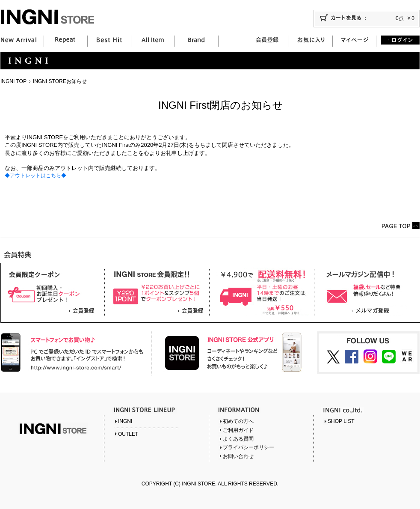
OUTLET (128, 434)
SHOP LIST (341, 421)
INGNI (125, 421)
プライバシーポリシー (248, 447)
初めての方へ (238, 421)
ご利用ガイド (238, 430)
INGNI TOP (13, 81)
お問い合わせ (238, 456)
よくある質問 (238, 439)
